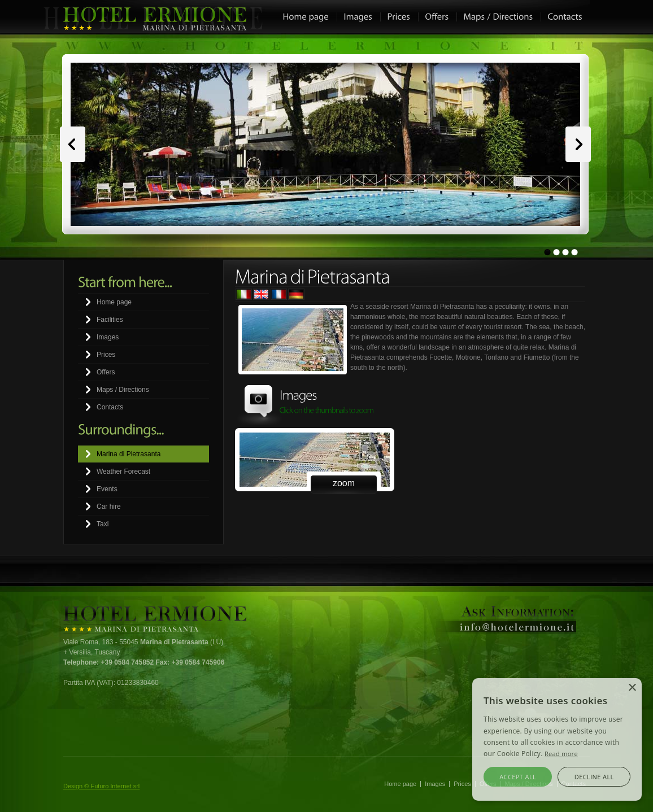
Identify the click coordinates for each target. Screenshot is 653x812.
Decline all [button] (594, 777)
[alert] (557, 739)
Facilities (110, 320)
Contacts (110, 407)
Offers (106, 372)
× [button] (632, 688)
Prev (73, 144)
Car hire (109, 507)
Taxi (103, 524)
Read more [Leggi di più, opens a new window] (561, 754)
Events (107, 489)
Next (578, 144)
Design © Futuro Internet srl (101, 786)
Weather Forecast (123, 472)
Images (108, 337)
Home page (114, 302)
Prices (106, 355)
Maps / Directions (123, 390)
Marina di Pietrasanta (129, 454)
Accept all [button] (518, 777)
